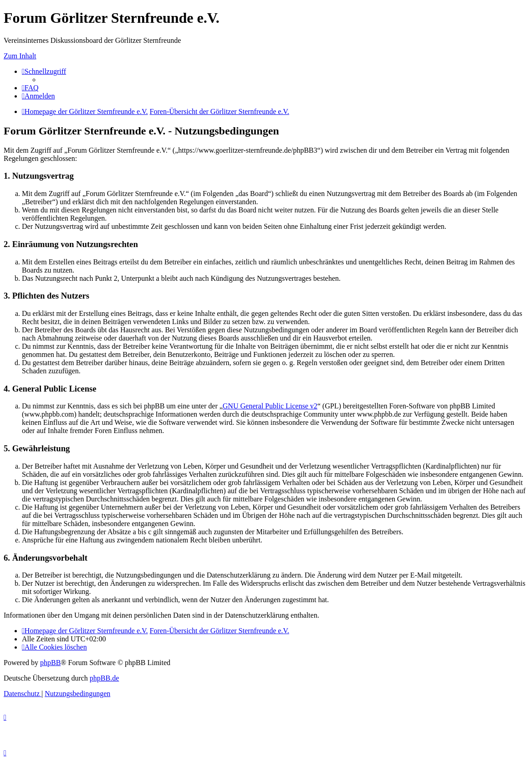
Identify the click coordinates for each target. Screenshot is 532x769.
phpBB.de (104, 678)
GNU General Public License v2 (270, 406)
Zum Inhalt (20, 56)
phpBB (50, 663)
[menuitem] (30, 88)
